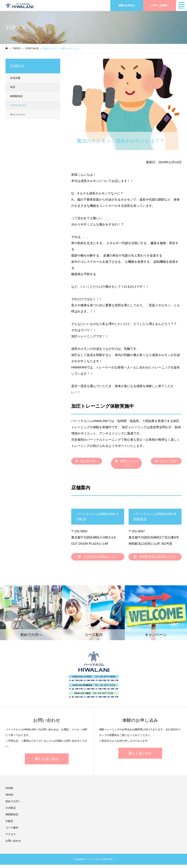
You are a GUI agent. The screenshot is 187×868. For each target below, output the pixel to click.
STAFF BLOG (84, 62)
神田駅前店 (16, 96)
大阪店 (9, 824)
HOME (9, 791)
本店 (13, 87)
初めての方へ (13, 805)
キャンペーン (18, 114)
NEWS (9, 798)
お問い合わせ (13, 844)
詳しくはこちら (47, 762)
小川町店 (11, 811)
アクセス (11, 837)
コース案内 (12, 831)
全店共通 (15, 78)
